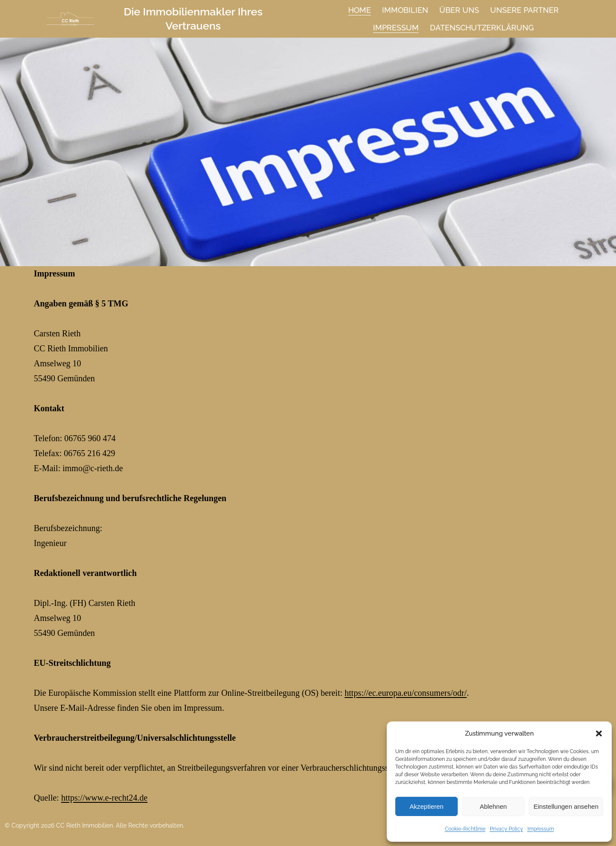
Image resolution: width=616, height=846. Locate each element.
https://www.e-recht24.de (255, 665)
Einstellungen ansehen (566, 806)
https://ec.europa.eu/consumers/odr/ (333, 638)
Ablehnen (493, 806)
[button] (599, 733)
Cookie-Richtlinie (465, 829)
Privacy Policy (506, 829)
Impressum (541, 829)
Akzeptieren (426, 806)
